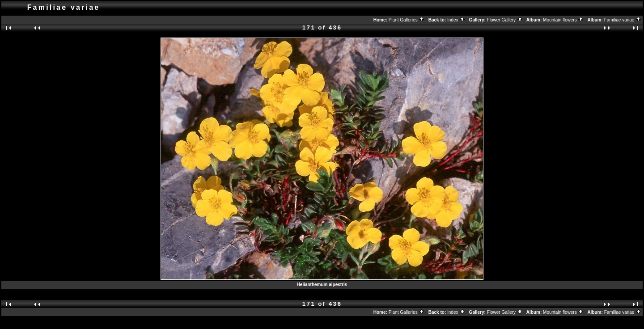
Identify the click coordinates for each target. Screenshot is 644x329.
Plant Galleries (407, 20)
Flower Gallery (505, 20)
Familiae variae (623, 20)
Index (456, 20)
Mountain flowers (563, 20)
